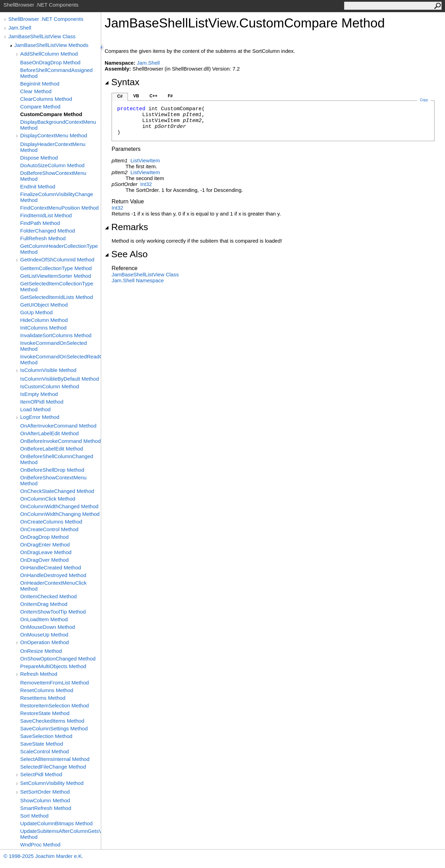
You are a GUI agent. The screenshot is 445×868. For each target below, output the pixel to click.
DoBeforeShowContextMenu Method (53, 176)
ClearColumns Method (46, 99)
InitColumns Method (43, 328)
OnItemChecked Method (48, 596)
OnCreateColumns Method (51, 522)
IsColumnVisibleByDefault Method (60, 379)
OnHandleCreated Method (51, 567)
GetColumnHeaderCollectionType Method (59, 249)
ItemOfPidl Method (42, 402)
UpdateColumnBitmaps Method (56, 823)
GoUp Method (36, 312)
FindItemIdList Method (46, 215)
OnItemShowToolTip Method (53, 612)
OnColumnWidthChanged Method (59, 506)
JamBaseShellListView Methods (51, 45)
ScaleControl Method (44, 751)
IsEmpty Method (39, 394)
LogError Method (40, 417)
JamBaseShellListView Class (42, 36)
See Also (126, 254)
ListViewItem (145, 160)
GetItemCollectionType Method (56, 268)
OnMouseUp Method (44, 635)
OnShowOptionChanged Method (58, 659)
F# (170, 96)
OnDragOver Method (44, 560)
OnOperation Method (44, 642)
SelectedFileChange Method (53, 767)
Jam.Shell (20, 28)
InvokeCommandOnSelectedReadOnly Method (60, 359)
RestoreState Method (45, 713)
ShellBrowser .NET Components (46, 19)
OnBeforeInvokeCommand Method (60, 441)
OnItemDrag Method (44, 604)
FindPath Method (40, 223)
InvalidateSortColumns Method (56, 335)
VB (136, 96)
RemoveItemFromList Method (55, 683)
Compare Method (40, 107)
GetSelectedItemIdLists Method (56, 297)
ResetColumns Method (47, 690)
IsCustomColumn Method (50, 386)
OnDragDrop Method (44, 537)
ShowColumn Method (45, 800)
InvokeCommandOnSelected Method (54, 346)
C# (120, 96)
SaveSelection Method (46, 736)
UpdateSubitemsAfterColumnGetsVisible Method (60, 834)
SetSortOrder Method (45, 792)
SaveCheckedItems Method (52, 721)
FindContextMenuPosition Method (59, 208)
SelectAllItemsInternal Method (55, 759)
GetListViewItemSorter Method (56, 276)
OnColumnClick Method (48, 499)
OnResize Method (41, 651)
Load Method (35, 409)
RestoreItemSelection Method (55, 705)
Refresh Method (39, 674)
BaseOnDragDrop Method (50, 62)
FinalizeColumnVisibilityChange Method (57, 197)
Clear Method (36, 91)
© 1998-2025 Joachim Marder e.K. (43, 856)
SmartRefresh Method (46, 808)
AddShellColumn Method (49, 54)
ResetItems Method (43, 698)
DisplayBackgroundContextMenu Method (58, 125)
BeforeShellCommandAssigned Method (56, 73)
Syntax (122, 82)
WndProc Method (40, 845)
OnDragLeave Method (46, 552)
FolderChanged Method (48, 231)
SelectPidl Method (41, 774)
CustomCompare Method (51, 114)
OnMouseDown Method (48, 627)
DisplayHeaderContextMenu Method (53, 147)
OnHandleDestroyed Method (53, 575)
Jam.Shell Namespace (138, 280)
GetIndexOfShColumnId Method (57, 259)
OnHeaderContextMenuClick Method (53, 586)
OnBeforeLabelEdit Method (52, 449)
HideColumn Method (44, 320)
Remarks (126, 227)
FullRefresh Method (43, 238)
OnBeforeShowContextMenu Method (53, 480)
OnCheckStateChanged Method (57, 491)
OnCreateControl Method (49, 529)
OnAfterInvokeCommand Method (58, 426)
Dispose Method (39, 158)
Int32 (146, 184)
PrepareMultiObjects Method (53, 666)
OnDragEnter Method (45, 545)
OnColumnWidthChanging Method (60, 514)
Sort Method (34, 816)
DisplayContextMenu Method (54, 135)
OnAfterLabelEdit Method (49, 433)
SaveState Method (42, 744)
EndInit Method (38, 186)
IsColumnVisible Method (48, 370)
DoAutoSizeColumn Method (52, 165)
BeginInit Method (40, 84)
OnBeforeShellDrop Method (52, 470)
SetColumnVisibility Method (52, 783)
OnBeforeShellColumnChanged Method (57, 459)
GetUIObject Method (44, 305)
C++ (153, 96)
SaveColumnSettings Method (54, 728)
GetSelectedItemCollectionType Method (57, 286)
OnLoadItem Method (44, 619)
